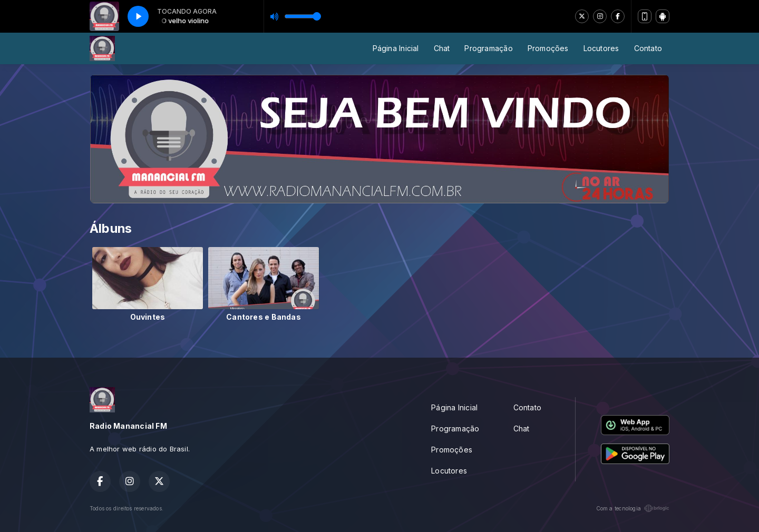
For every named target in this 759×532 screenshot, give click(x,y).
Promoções (548, 48)
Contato (648, 48)
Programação (488, 48)
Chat (442, 48)
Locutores (601, 48)
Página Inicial (396, 48)
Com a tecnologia (633, 508)
